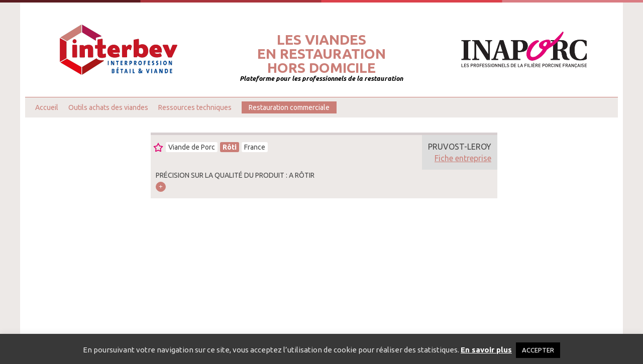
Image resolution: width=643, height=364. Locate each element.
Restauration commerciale (289, 107)
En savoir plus (486, 350)
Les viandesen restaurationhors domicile (321, 54)
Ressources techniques (195, 107)
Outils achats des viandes (108, 107)
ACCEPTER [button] (538, 350)
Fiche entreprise (463, 158)
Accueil (47, 107)
